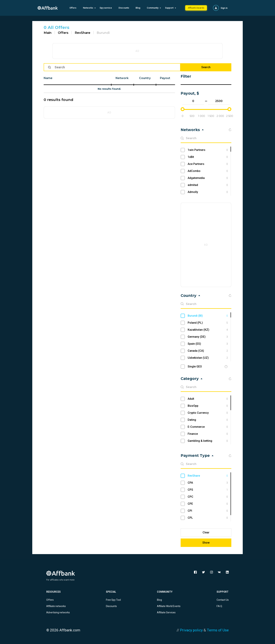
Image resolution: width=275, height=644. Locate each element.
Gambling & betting (208, 441)
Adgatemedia (208, 178)
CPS (208, 490)
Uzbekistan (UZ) (208, 358)
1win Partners (208, 150)
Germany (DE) (208, 337)
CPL (208, 518)
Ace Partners (208, 164)
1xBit (208, 157)
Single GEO (195, 367)
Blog (138, 8)
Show (206, 543)
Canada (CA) (208, 351)
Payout (165, 78)
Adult (208, 399)
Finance (208, 434)
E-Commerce (208, 427)
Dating (208, 420)
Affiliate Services (166, 612)
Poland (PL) (208, 323)
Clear (206, 532)
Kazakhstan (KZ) (208, 330)
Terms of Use (218, 630)
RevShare (83, 33)
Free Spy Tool (113, 600)
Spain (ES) (208, 344)
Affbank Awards (196, 8)
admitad (208, 185)
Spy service (106, 8)
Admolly (208, 192)
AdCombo (208, 171)
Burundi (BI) (208, 316)
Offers (73, 8)
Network (122, 78)
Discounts (124, 8)
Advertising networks (58, 612)
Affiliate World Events (169, 606)
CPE (208, 504)
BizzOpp (208, 406)
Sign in (224, 8)
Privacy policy (191, 630)
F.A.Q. (220, 606)
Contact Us (223, 600)
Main (48, 33)
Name (48, 78)
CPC (208, 497)
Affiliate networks (56, 606)
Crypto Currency (208, 413)
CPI (208, 511)
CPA (208, 483)
